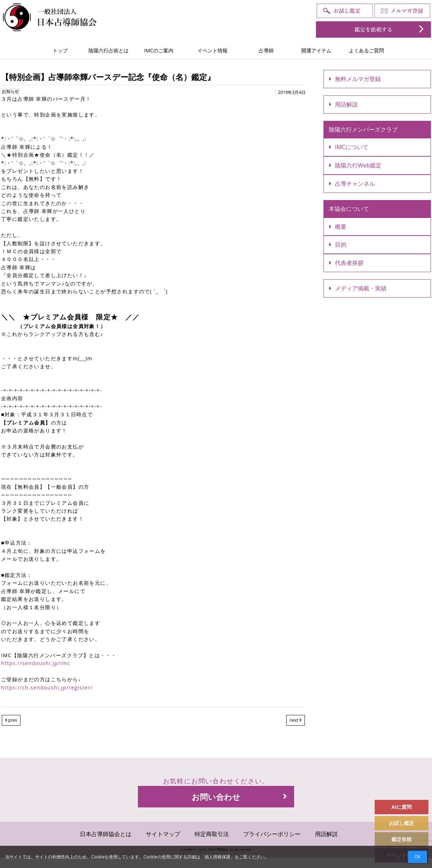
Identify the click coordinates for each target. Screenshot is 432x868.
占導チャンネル (352, 184)
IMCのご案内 (159, 50)
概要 (338, 227)
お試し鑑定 (402, 823)
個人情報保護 (217, 857)
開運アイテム (316, 50)
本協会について (349, 209)
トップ (60, 50)
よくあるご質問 (366, 50)
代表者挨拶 (346, 263)
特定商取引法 (212, 834)
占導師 (266, 50)
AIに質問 (402, 807)
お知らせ (10, 91)
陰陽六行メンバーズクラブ (363, 129)
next (296, 720)
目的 (338, 245)
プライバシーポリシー (272, 834)
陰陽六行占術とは (109, 50)
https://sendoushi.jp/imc (36, 663)
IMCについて (349, 147)
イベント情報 (212, 50)
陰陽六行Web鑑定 (355, 165)
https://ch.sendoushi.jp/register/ (47, 687)
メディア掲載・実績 (358, 288)
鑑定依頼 (402, 839)
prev (11, 720)
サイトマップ (163, 834)
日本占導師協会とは (106, 834)
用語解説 (344, 104)
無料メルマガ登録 (355, 79)
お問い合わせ (239, 797)
